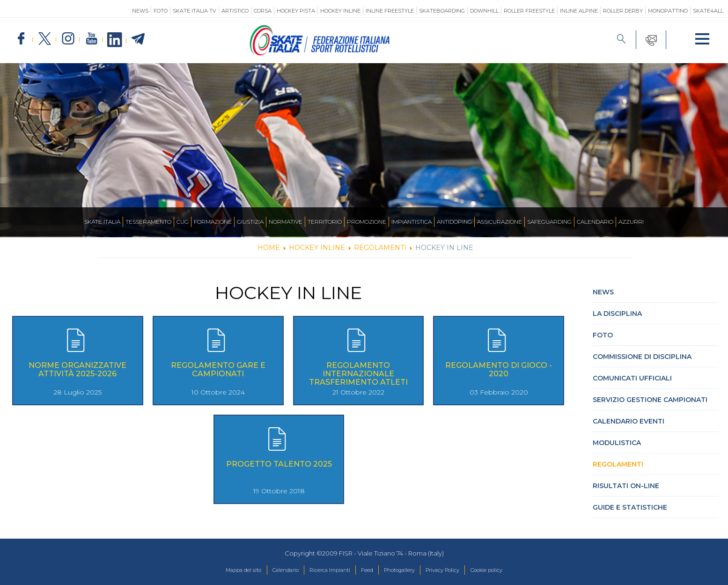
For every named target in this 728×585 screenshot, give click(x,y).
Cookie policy (509, 570)
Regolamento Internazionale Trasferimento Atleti (358, 374)
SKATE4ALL (708, 11)
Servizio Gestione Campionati (650, 400)
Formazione (213, 222)
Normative (286, 222)
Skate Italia (102, 222)
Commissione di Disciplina (642, 357)
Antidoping (454, 222)
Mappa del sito (220, 570)
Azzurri (631, 222)
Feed (366, 570)
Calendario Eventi (629, 421)
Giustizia (250, 222)
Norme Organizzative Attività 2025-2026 (77, 369)
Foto (161, 11)
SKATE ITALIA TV (195, 11)
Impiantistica (412, 222)
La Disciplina (617, 314)
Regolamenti (618, 464)
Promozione (367, 222)
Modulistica (617, 443)
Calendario (595, 222)
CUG (183, 222)
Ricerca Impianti (323, 570)
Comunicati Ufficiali (632, 378)
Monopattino (668, 11)
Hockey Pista (296, 11)
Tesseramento (148, 222)
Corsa (263, 11)
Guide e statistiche (630, 507)
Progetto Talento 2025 (279, 464)
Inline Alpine (579, 11)
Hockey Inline (340, 11)
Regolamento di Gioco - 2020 (499, 369)
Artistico (235, 11)
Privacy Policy (456, 570)
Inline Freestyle (390, 11)
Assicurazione (500, 222)
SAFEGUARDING (549, 222)
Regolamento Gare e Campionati (218, 369)
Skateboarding (442, 11)
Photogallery (405, 570)
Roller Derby (623, 11)
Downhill (484, 11)
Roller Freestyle (529, 11)
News (140, 11)
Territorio (325, 222)
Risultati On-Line (626, 486)
